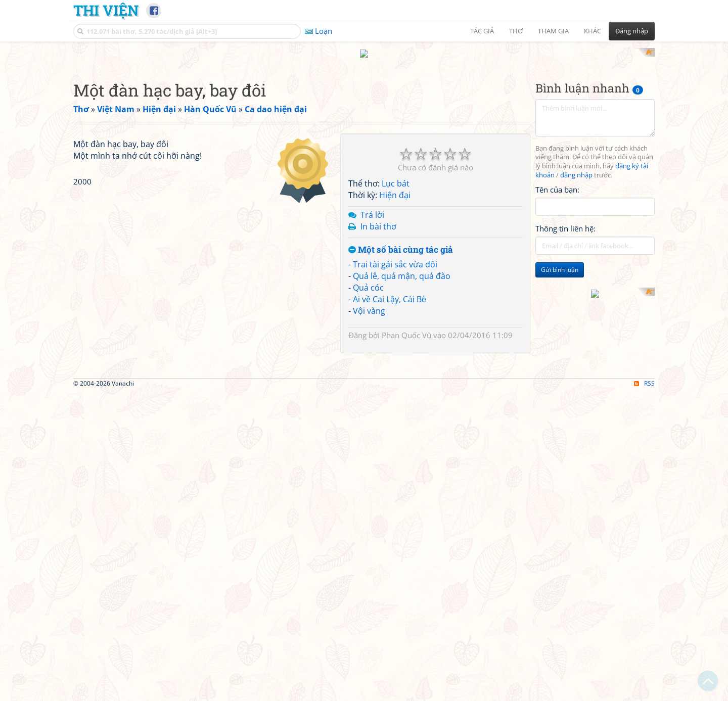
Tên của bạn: (557, 180)
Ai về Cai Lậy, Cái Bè (390, 290)
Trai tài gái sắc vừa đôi (395, 255)
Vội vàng (369, 301)
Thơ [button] (516, 31)
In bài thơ (378, 217)
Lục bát (396, 174)
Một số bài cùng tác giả (401, 240)
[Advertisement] (204, 195)
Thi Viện (106, 10)
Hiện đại (395, 186)
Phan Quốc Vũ (406, 325)
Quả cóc (368, 278)
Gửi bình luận (560, 261)
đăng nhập (576, 166)
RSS (644, 515)
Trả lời (372, 205)
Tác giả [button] (482, 31)
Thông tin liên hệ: (565, 219)
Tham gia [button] (553, 31)
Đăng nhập (632, 31)
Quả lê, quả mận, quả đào (402, 267)
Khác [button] (593, 31)
